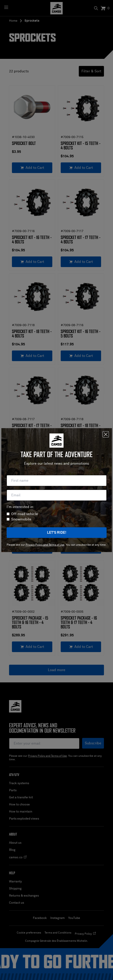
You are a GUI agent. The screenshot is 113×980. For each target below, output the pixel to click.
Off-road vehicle (25, 514)
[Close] (106, 434)
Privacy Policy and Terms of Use (45, 545)
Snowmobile (21, 519)
